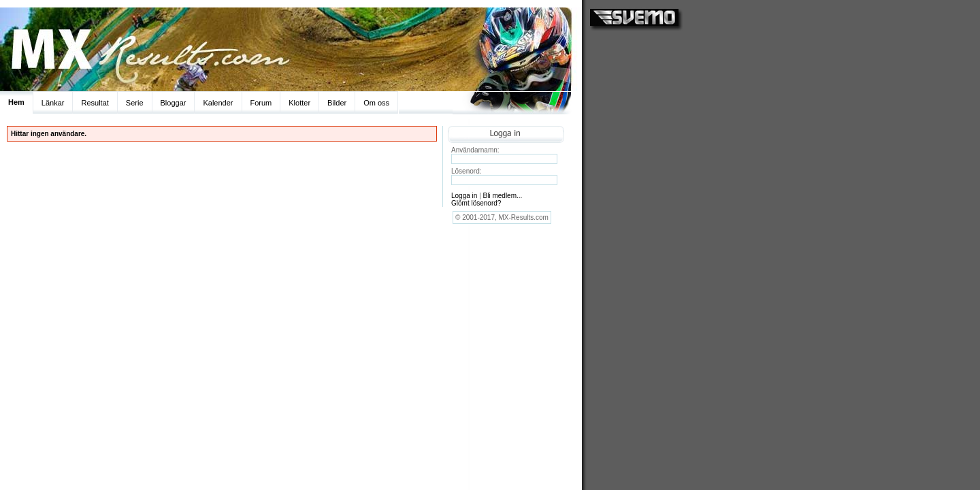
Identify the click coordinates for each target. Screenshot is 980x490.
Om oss (376, 103)
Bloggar (174, 103)
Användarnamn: (475, 150)
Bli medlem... (503, 196)
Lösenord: (466, 171)
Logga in (464, 196)
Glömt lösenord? (476, 203)
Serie (135, 103)
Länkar (53, 103)
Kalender (218, 103)
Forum (261, 103)
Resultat (95, 103)
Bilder (337, 103)
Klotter (299, 103)
